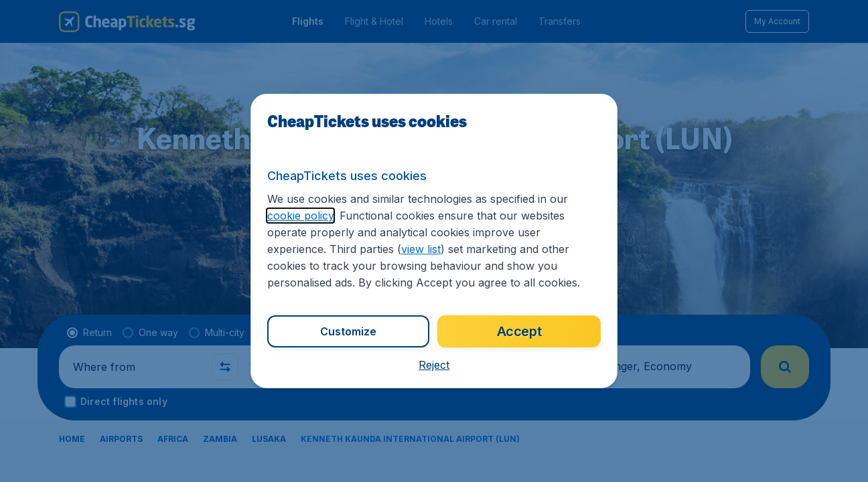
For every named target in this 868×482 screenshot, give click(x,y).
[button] (434, 365)
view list (421, 249)
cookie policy (300, 216)
